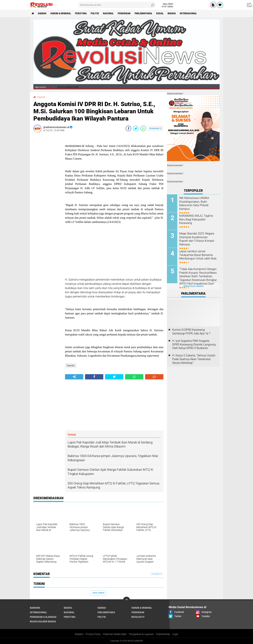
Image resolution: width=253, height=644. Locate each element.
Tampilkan (157, 574)
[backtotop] (126, 600)
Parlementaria (143, 13)
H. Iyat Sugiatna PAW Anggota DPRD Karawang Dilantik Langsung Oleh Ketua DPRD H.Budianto (194, 345)
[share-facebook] (128, 128)
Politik (95, 13)
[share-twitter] (136, 128)
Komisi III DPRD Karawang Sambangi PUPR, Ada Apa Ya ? (191, 332)
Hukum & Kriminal (61, 13)
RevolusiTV (138, 617)
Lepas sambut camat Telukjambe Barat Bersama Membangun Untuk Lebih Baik (198, 255)
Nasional (108, 13)
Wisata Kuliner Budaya (43, 621)
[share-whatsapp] (143, 128)
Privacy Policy (93, 634)
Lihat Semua (98, 593)
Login (175, 634)
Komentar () (156, 128)
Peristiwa (81, 13)
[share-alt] (74, 377)
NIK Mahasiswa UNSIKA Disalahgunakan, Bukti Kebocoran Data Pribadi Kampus (194, 203)
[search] (117, 5)
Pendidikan (124, 13)
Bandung (35, 608)
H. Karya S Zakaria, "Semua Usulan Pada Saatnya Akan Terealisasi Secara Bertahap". (194, 359)
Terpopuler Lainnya (193, 286)
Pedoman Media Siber (115, 634)
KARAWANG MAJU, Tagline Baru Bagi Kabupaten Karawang (196, 219)
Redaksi (79, 634)
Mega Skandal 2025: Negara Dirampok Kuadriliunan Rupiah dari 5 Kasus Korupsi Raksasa (197, 239)
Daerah (42, 13)
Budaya (172, 13)
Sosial (160, 13)
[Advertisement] (47, 188)
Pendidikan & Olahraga (43, 617)
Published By (163, 634)
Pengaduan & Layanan (141, 634)
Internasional (188, 13)
